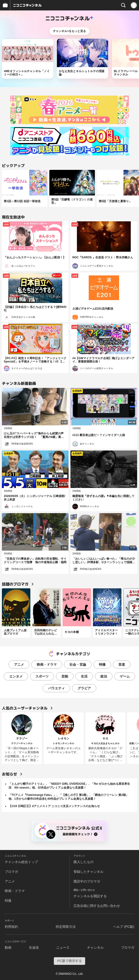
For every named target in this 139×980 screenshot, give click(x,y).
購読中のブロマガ (87, 881)
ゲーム (125, 676)
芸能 (65, 676)
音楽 (122, 664)
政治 (104, 676)
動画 (8, 947)
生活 (84, 676)
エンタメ (16, 676)
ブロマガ (11, 872)
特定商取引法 (66, 927)
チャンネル (95, 947)
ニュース (63, 947)
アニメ (19, 664)
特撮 (102, 664)
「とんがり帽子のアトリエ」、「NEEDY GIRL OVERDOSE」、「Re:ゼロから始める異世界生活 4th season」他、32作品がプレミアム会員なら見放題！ (69, 786)
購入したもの (83, 862)
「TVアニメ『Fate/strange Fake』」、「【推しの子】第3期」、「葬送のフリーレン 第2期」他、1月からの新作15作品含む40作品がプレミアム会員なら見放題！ (69, 797)
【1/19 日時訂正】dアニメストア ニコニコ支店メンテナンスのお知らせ (54, 806)
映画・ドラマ (47, 664)
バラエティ (56, 688)
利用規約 (11, 927)
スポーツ (42, 676)
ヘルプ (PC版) (124, 927)
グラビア (84, 688)
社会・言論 (78, 664)
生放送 (34, 947)
